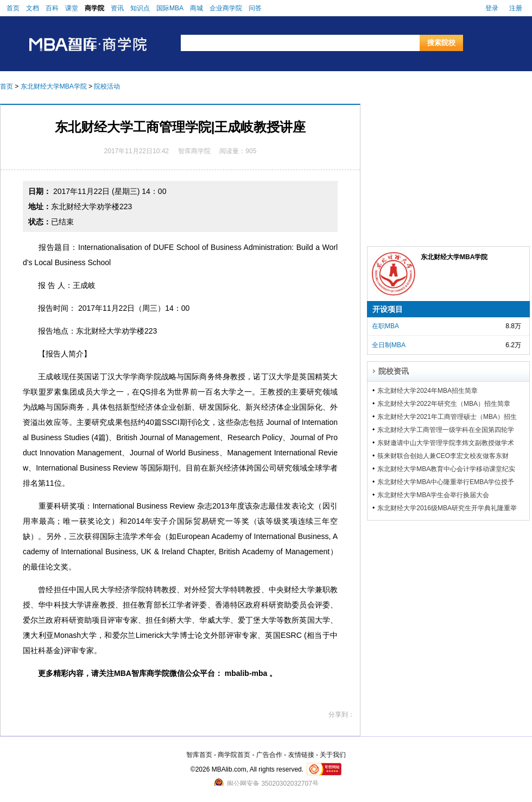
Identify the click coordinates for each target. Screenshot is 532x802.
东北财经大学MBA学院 (54, 86)
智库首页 (199, 755)
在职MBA (385, 326)
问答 (255, 8)
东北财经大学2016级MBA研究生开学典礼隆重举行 (447, 508)
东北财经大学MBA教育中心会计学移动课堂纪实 (446, 469)
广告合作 (269, 755)
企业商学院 (226, 8)
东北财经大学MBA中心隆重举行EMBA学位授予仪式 (446, 482)
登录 (492, 8)
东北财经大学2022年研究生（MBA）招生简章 (444, 404)
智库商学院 (194, 151)
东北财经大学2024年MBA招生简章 (427, 391)
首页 (13, 8)
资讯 (117, 8)
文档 (33, 8)
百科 (52, 8)
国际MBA (170, 8)
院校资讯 (394, 371)
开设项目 (388, 309)
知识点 (140, 8)
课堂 (72, 8)
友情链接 (301, 755)
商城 (197, 8)
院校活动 (107, 86)
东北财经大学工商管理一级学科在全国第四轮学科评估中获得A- (446, 430)
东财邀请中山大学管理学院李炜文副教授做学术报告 (446, 443)
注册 (516, 8)
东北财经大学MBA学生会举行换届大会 (433, 495)
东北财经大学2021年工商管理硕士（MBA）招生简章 (447, 417)
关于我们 (333, 755)
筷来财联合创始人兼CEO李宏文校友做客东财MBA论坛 (443, 456)
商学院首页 (234, 755)
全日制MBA (389, 345)
